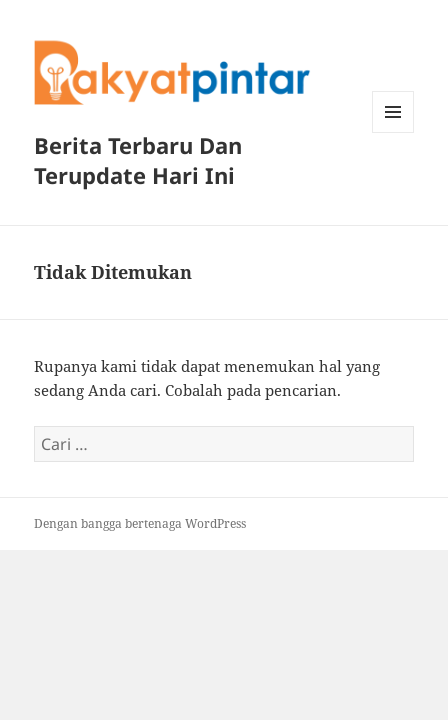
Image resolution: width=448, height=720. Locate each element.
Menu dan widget (393, 132)
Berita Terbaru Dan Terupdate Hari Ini (138, 160)
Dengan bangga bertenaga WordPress (140, 523)
